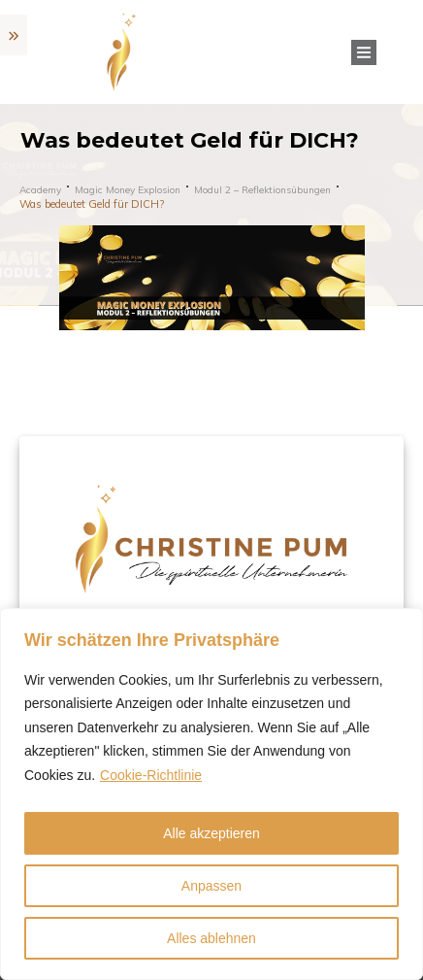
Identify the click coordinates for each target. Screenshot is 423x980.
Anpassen (211, 886)
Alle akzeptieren (211, 833)
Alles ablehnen (211, 938)
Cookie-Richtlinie (151, 775)
